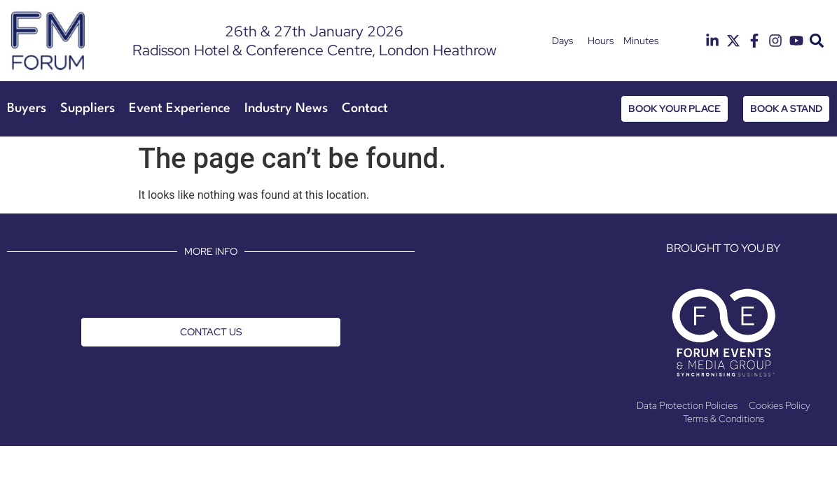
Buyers (27, 108)
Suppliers (88, 108)
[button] (816, 41)
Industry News (286, 108)
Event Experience (180, 108)
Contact (365, 108)
